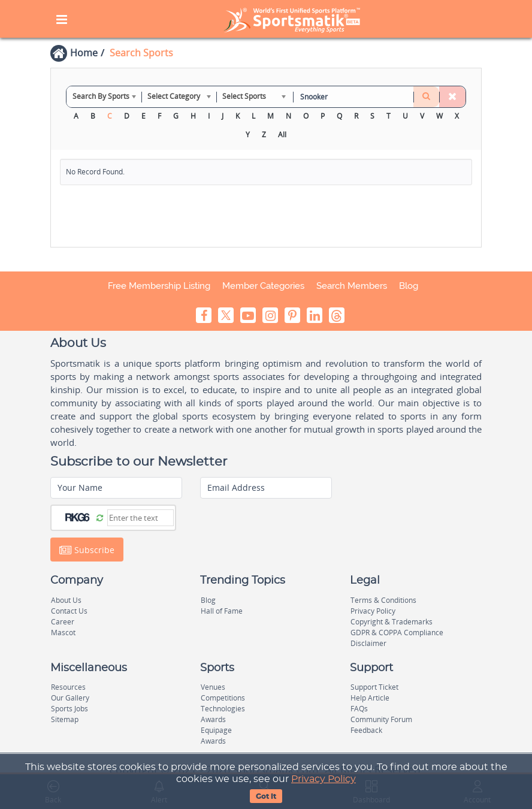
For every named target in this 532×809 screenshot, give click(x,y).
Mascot (63, 633)
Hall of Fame (222, 611)
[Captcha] (140, 518)
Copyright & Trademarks (392, 622)
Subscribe (87, 550)
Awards (213, 719)
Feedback (366, 730)
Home (84, 53)
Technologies (223, 709)
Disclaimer (368, 643)
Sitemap (65, 719)
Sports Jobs (69, 709)
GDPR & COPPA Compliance (397, 633)
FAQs (359, 709)
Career (63, 622)
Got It (266, 796)
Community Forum (381, 719)
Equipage (216, 730)
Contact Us (69, 611)
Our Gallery (70, 698)
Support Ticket (374, 687)
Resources (68, 687)
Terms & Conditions (383, 600)
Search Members (352, 286)
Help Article (370, 698)
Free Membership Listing (159, 286)
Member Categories (263, 286)
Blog (409, 286)
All (282, 135)
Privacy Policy (324, 779)
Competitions (223, 698)
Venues (213, 687)
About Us (66, 600)
